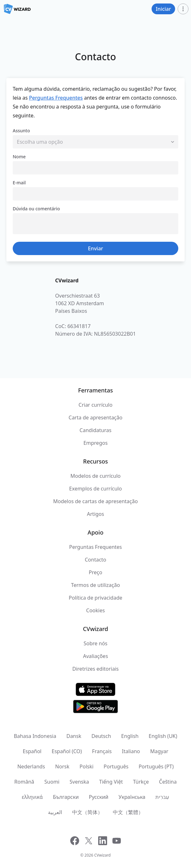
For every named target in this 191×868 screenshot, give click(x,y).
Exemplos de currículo (96, 489)
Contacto (96, 560)
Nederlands (31, 766)
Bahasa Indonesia (35, 736)
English (130, 736)
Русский (99, 797)
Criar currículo (95, 405)
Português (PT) (156, 766)
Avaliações (95, 656)
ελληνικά (32, 797)
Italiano (131, 751)
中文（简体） (87, 812)
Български (66, 797)
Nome (19, 157)
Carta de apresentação (95, 418)
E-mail (19, 183)
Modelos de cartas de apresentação (95, 501)
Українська (132, 797)
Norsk (62, 766)
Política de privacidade (95, 598)
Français (102, 751)
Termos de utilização (96, 585)
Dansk (74, 736)
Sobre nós (95, 643)
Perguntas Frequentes (56, 98)
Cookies (95, 610)
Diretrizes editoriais (96, 669)
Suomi (52, 782)
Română (24, 782)
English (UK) (163, 736)
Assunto (21, 131)
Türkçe (141, 782)
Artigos (96, 514)
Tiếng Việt (111, 782)
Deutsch (101, 736)
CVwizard (102, 855)
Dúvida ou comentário (36, 209)
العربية (55, 812)
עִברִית (162, 797)
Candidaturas (95, 430)
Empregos (95, 443)
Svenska (79, 782)
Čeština (168, 782)
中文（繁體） (128, 812)
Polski (86, 766)
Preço (95, 572)
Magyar (159, 751)
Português (116, 766)
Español (32, 751)
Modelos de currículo (95, 476)
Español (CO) (67, 751)
